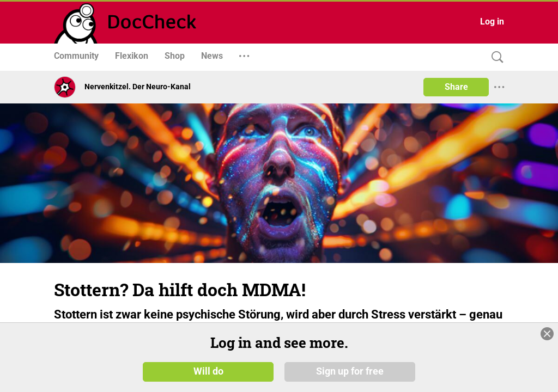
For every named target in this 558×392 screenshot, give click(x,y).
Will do (208, 371)
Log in (492, 22)
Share (456, 87)
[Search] (495, 57)
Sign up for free (350, 371)
